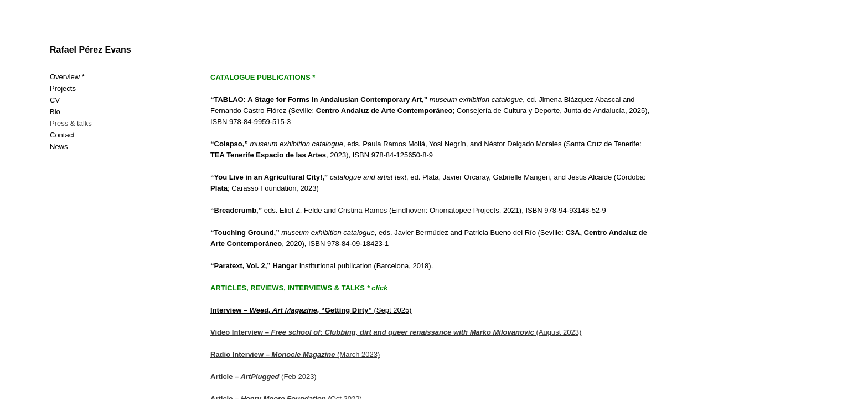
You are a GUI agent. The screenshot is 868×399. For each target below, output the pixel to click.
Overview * (67, 77)
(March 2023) (295, 354)
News (59, 147)
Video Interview (237, 332)
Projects (63, 88)
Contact (62, 135)
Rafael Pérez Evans (91, 50)
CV (55, 100)
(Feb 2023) (263, 377)
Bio (55, 112)
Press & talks (71, 123)
